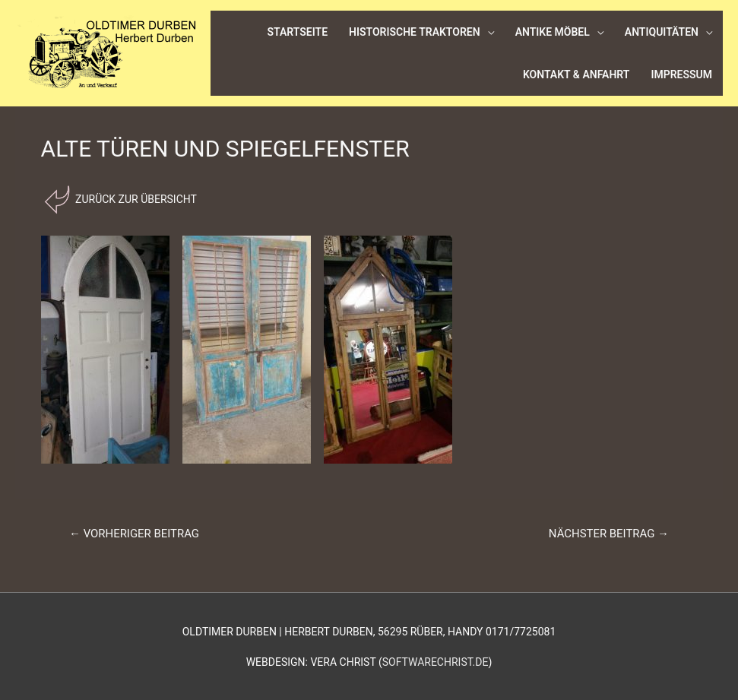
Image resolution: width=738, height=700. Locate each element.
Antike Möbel (553, 32)
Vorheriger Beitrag (134, 534)
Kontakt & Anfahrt (576, 74)
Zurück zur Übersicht (135, 198)
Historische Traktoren (415, 32)
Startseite (298, 32)
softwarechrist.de (436, 662)
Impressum (681, 74)
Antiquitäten (662, 32)
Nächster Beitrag (609, 534)
